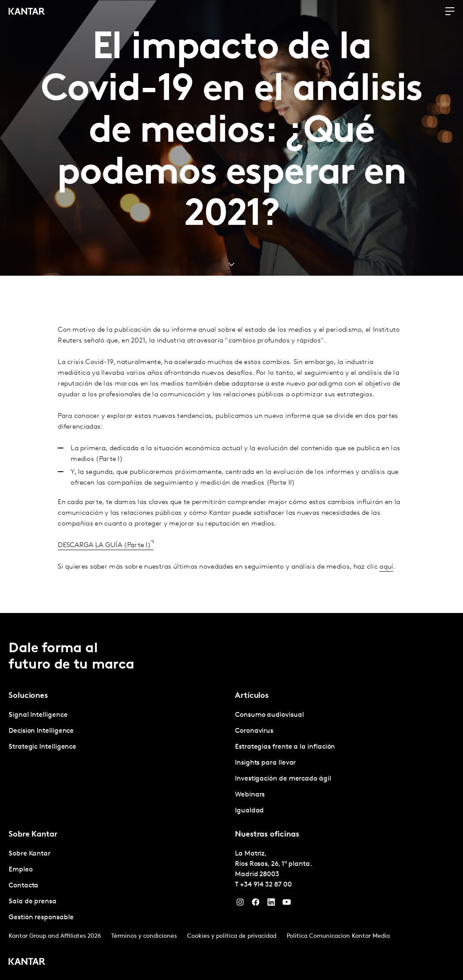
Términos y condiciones (144, 936)
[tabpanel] (118, 731)
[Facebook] (256, 904)
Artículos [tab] (252, 696)
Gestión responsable (41, 918)
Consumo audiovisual (269, 715)
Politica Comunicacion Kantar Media (338, 936)
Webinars (250, 795)
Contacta (23, 886)
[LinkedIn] (271, 904)
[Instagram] (240, 904)
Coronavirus (254, 731)
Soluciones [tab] (28, 696)
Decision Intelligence (41, 731)
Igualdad (249, 811)
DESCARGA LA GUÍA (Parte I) (104, 558)
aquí (386, 579)
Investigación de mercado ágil (283, 779)
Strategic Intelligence (42, 747)
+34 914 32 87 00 (266, 885)
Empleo (21, 870)
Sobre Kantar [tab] (33, 835)
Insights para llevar (265, 763)
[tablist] (231, 796)
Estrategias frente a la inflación (285, 747)
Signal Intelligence (38, 715)
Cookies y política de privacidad (232, 936)
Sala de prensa (33, 902)
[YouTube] (287, 904)
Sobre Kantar (30, 854)
